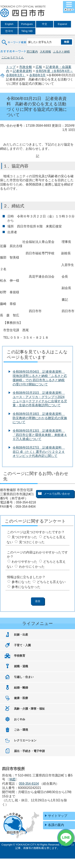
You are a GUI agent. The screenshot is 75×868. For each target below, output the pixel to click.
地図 (12, 779)
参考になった (21, 582)
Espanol (62, 24)
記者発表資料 (22, 71)
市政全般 (26, 67)
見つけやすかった (24, 537)
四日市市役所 (23, 11)
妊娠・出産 (21, 635)
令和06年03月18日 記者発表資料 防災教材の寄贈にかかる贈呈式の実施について (40, 418)
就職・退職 (21, 666)
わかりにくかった (32, 567)
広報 (39, 67)
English (9, 24)
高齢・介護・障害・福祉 (29, 709)
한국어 (9, 31)
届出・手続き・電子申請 (29, 751)
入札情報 (45, 52)
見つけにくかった (32, 542)
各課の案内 (56, 825)
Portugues (27, 24)
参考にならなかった (26, 587)
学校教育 (20, 656)
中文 (45, 24)
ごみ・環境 (21, 730)
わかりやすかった (24, 562)
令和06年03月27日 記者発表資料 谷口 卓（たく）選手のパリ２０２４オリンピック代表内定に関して (39, 452)
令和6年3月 (37, 75)
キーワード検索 (14, 40)
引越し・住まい (24, 677)
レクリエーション (25, 740)
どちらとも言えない (51, 582)
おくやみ (20, 719)
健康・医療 (21, 698)
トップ (11, 67)
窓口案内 (32, 52)
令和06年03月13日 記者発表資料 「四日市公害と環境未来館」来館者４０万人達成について (40, 435)
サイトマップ (58, 816)
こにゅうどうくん (13, 57)
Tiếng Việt (27, 31)
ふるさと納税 (61, 52)
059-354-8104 (29, 784)
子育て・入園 (22, 645)
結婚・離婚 (21, 688)
